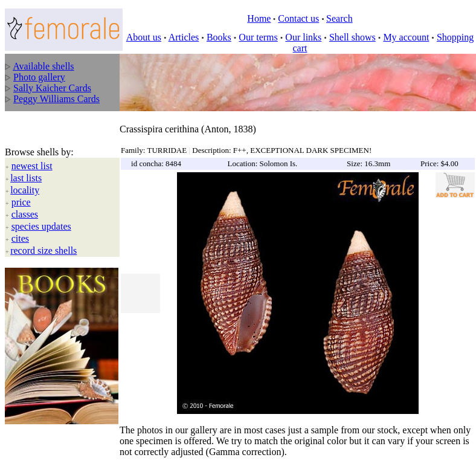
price (21, 202)
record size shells (43, 250)
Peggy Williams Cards (56, 99)
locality (25, 190)
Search (339, 18)
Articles (184, 37)
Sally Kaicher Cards (52, 88)
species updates (41, 226)
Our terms (258, 37)
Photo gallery (39, 77)
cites (20, 238)
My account (406, 37)
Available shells (43, 66)
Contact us (298, 18)
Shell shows (352, 37)
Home (259, 18)
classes (25, 214)
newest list (32, 166)
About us (144, 37)
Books (219, 37)
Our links (303, 37)
